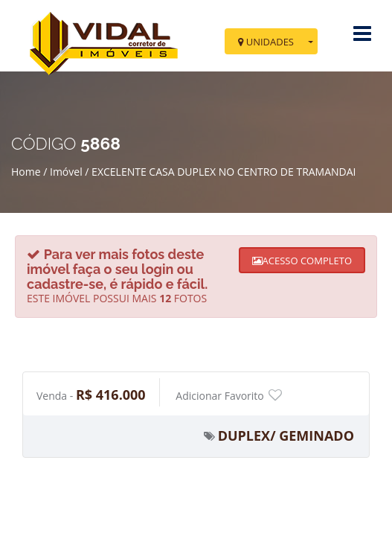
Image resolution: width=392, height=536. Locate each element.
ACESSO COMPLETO (302, 261)
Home (26, 172)
